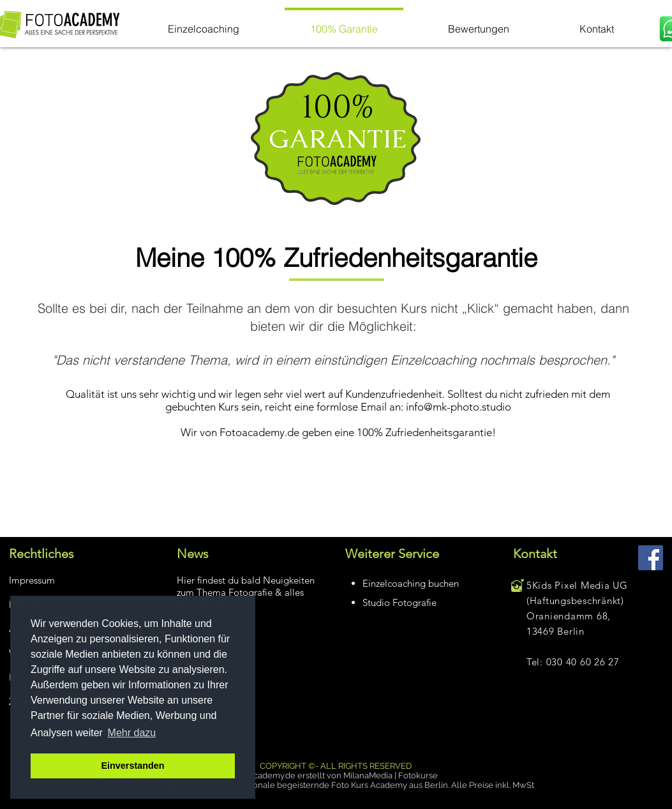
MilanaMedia (368, 775)
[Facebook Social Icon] (651, 558)
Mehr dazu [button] (132, 733)
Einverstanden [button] (132, 766)
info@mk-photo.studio (459, 407)
